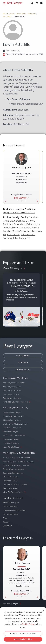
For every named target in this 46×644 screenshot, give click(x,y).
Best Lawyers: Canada (12, 387)
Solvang (7, 238)
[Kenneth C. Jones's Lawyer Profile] (21, 162)
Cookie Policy (28, 624)
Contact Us (7, 526)
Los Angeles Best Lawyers (13, 416)
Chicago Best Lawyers (12, 420)
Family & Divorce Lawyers (13, 469)
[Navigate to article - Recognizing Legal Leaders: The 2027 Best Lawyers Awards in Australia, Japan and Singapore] (21, 300)
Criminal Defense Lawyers (13, 473)
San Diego (7, 16)
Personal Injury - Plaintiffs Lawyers (17, 457)
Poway (35, 228)
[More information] (28, 198)
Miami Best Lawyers (11, 443)
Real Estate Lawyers (11, 488)
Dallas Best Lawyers (11, 432)
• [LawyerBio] (21, 201)
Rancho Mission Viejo (14, 231)
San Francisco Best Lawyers (14, 435)
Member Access (23, 370)
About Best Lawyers (11, 503)
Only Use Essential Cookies (23, 634)
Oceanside (25, 228)
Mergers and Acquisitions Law (19, 213)
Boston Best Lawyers (11, 439)
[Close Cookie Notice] (43, 610)
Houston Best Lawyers (12, 428)
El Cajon (30, 221)
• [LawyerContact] (25, 201)
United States (21, 14)
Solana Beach (28, 235)
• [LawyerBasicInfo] (18, 201)
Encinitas (8, 224)
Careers (6, 522)
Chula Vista (9, 221)
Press (5, 518)
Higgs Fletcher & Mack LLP (21, 173)
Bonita (24, 217)
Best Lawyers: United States (14, 383)
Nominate (23, 363)
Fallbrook (31, 224)
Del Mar (20, 221)
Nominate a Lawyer (11, 514)
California (32, 14)
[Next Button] (38, 177)
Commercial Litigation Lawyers (15, 484)
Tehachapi (18, 238)
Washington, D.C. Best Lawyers (15, 424)
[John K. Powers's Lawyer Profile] (21, 558)
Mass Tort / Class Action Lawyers (16, 465)
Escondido (19, 224)
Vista (27, 238)
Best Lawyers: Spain (11, 394)
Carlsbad (34, 217)
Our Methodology (10, 506)
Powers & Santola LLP (22, 569)
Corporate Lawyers (11, 481)
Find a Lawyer (9, 14)
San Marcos (13, 235)
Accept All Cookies (23, 639)
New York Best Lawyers (12, 412)
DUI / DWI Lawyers (11, 477)
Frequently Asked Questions (14, 510)
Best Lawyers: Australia (12, 390)
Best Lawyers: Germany (12, 398)
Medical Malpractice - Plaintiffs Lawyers (18, 461)
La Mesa (13, 228)
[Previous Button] (5, 177)
